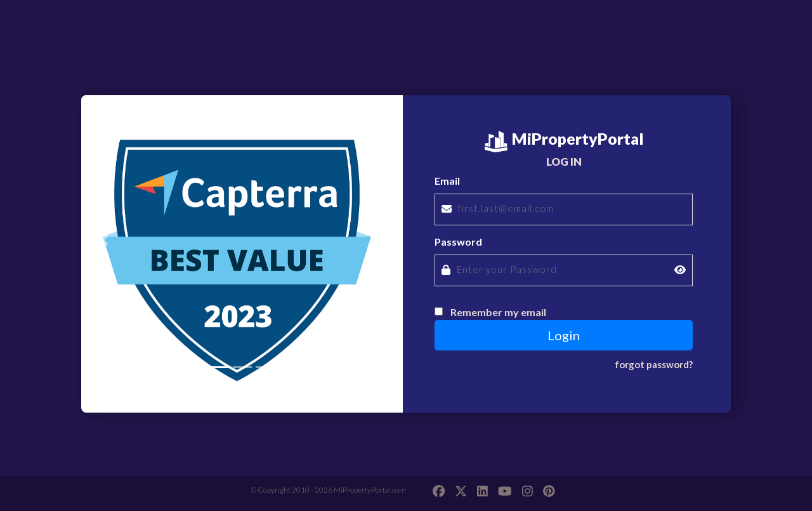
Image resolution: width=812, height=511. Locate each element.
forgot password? (654, 364)
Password (458, 242)
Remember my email (498, 312)
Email (447, 181)
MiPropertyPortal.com (370, 490)
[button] (105, 240)
